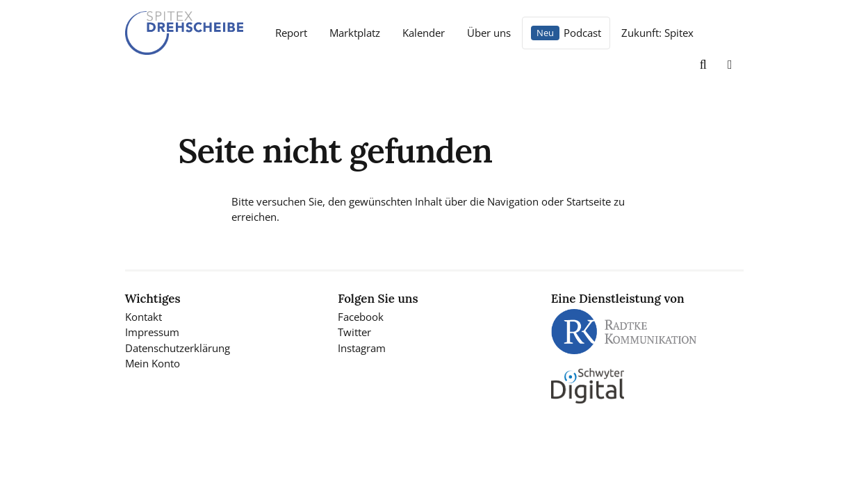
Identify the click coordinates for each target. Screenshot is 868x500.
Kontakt (144, 317)
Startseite (589, 201)
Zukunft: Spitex (657, 33)
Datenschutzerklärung (178, 348)
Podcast (582, 33)
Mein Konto (153, 363)
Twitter (354, 332)
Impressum (152, 332)
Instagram (362, 348)
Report (291, 33)
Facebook (361, 317)
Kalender (424, 33)
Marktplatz (355, 33)
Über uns (489, 33)
